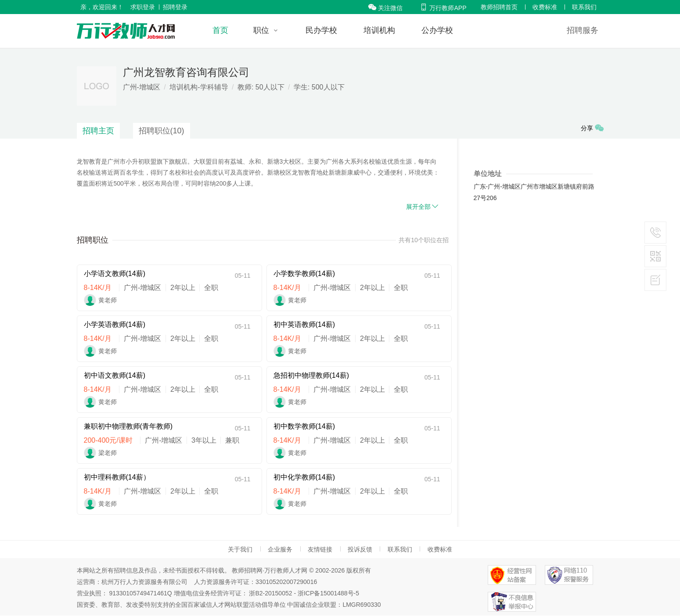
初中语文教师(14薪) (115, 375)
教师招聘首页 (499, 7)
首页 (220, 30)
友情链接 (320, 549)
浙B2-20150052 (270, 593)
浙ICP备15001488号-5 (328, 593)
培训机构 (379, 30)
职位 (261, 30)
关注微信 (385, 8)
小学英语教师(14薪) (115, 324)
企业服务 (280, 549)
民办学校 (321, 30)
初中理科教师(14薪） (117, 477)
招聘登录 (175, 7)
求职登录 (143, 7)
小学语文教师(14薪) (115, 274)
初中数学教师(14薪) (304, 426)
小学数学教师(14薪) (304, 274)
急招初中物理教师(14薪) (311, 375)
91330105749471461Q (140, 593)
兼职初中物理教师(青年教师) (128, 426)
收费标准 (545, 7)
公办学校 (437, 30)
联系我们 (584, 7)
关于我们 (240, 549)
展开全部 (423, 206)
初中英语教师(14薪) (304, 324)
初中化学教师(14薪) (304, 477)
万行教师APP (443, 8)
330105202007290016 (286, 582)
